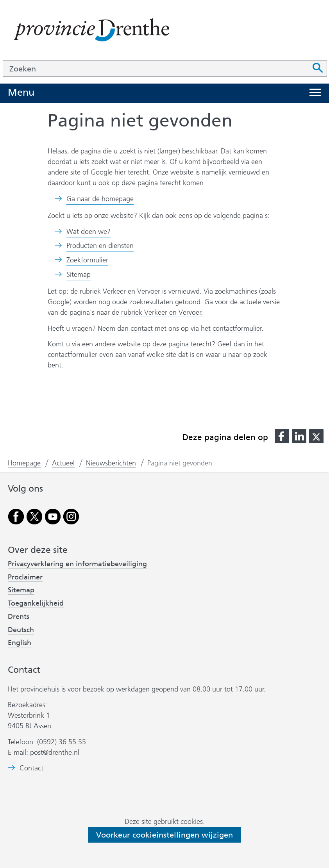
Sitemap (79, 274)
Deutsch (21, 630)
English (20, 643)
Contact (31, 768)
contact (142, 328)
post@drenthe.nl (55, 752)
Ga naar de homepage (100, 199)
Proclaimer (25, 577)
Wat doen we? (89, 232)
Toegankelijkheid (36, 603)
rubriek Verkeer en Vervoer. (161, 312)
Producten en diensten (100, 246)
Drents (19, 617)
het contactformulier (231, 328)
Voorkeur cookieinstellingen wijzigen (164, 835)
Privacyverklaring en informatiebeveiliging (77, 564)
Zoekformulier (87, 260)
